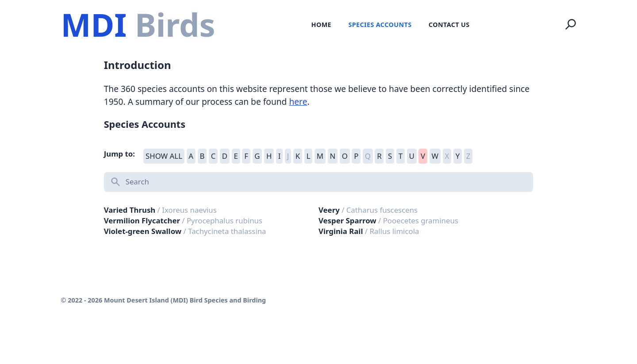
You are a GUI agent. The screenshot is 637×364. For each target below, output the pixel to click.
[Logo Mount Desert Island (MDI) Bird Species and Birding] (138, 25)
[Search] (571, 24)
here (298, 102)
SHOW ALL (164, 156)
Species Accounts (380, 25)
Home (321, 25)
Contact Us (449, 25)
